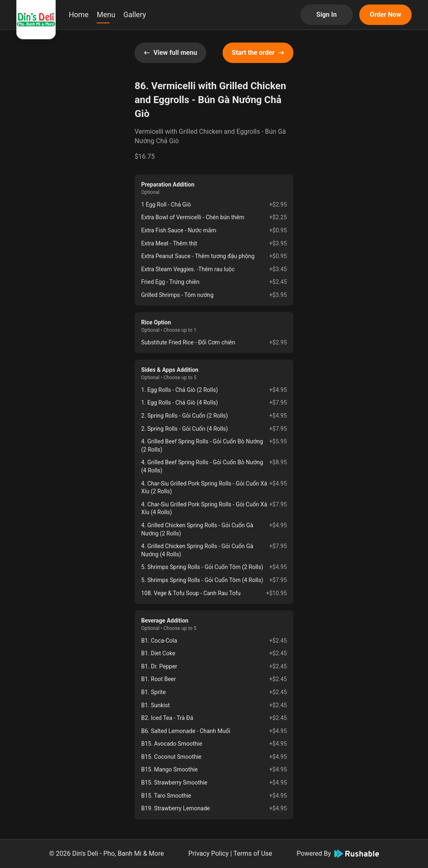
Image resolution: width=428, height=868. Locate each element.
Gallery (135, 15)
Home (79, 15)
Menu (106, 15)
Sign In (327, 15)
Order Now (385, 15)
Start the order (258, 53)
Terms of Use (253, 853)
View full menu (170, 53)
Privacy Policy (208, 853)
